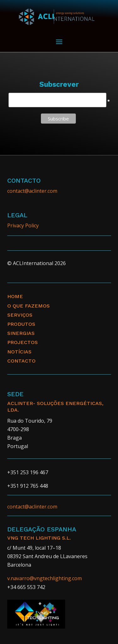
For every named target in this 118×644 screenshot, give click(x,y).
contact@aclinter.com (32, 191)
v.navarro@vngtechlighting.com (45, 578)
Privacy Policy (23, 225)
